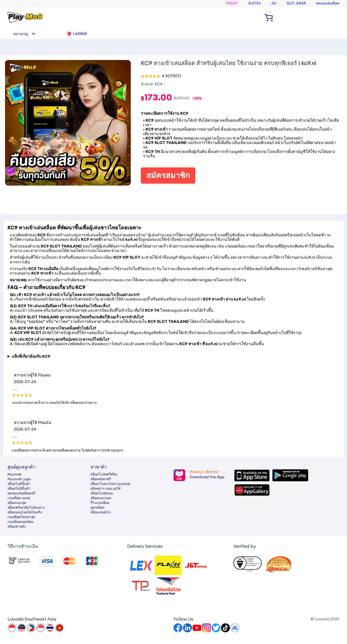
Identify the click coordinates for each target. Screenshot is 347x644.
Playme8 (15, 474)
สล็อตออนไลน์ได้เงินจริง (25, 512)
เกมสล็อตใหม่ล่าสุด (21, 517)
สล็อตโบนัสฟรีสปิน (104, 474)
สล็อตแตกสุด (17, 503)
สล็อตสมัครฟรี (101, 479)
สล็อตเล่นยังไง (101, 512)
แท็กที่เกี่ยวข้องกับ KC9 (31, 357)
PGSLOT (232, 3)
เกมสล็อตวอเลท (19, 498)
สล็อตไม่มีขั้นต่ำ (19, 484)
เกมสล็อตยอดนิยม (21, 522)
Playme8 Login (19, 479)
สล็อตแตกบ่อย (101, 498)
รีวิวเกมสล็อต (100, 503)
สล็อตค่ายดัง (17, 527)
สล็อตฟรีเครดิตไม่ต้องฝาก (26, 508)
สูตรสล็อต (98, 508)
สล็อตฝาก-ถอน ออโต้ (106, 489)
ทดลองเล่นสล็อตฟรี (21, 493)
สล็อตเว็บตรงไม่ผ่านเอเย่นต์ (110, 484)
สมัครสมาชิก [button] (168, 176)
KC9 (159, 84)
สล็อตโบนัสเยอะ (102, 493)
